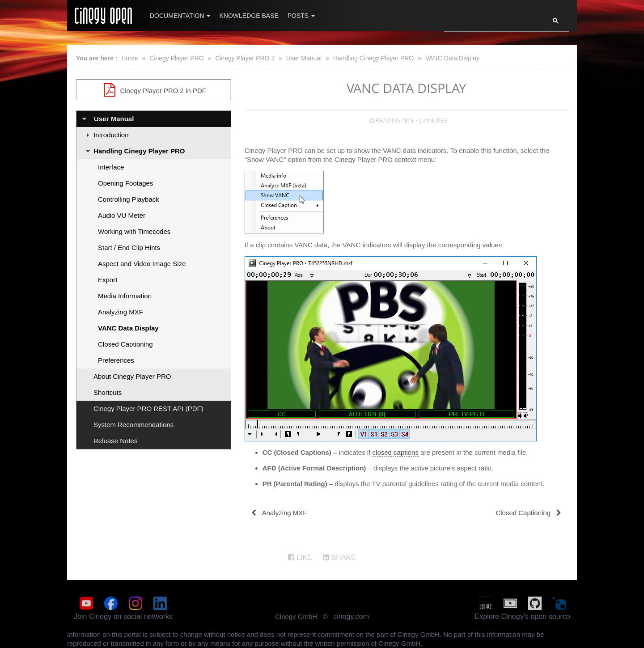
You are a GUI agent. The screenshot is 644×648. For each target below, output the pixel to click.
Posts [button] (301, 16)
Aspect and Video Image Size (142, 264)
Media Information (125, 296)
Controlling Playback (129, 199)
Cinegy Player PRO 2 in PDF (154, 90)
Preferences (116, 360)
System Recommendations (133, 425)
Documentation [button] (180, 16)
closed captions (396, 452)
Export (108, 280)
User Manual (304, 58)
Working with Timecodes (134, 231)
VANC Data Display (452, 58)
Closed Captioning (125, 344)
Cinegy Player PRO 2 (245, 58)
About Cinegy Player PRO (132, 376)
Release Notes (115, 441)
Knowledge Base (249, 16)
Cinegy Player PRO (176, 58)
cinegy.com (351, 616)
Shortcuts (108, 392)
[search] (491, 23)
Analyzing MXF (121, 312)
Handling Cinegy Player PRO (374, 58)
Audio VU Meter (122, 215)
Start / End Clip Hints (129, 248)
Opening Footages (125, 183)
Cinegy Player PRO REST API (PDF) (148, 409)
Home (129, 58)
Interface (111, 167)
